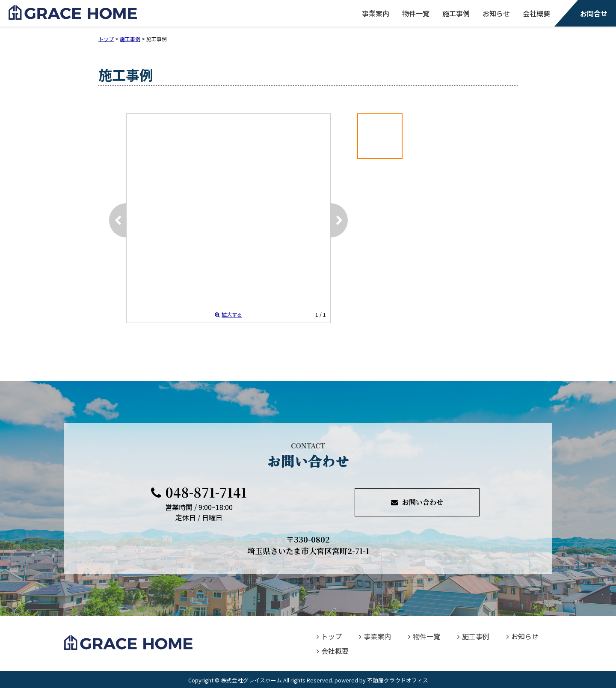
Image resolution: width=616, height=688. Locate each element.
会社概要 (536, 13)
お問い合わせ (417, 502)
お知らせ (496, 13)
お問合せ (594, 13)
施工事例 (456, 13)
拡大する (228, 314)
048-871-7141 (199, 492)
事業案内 (376, 13)
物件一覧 (416, 13)
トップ (329, 636)
